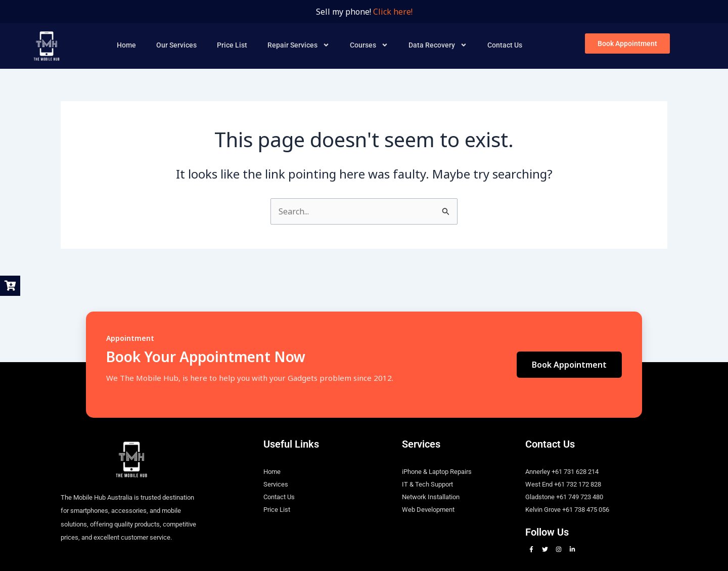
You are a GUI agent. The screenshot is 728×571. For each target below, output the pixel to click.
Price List (232, 45)
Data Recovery (438, 45)
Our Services (176, 45)
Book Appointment (569, 365)
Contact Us (505, 45)
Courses (369, 45)
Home (126, 45)
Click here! (393, 12)
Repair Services (299, 45)
